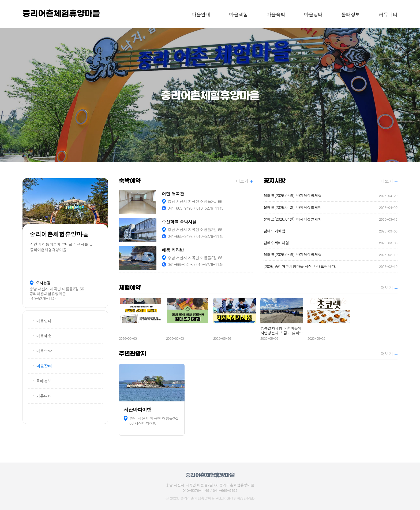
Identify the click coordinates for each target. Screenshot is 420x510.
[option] (210, 95)
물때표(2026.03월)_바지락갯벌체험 (331, 255)
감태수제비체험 (331, 243)
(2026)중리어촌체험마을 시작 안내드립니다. (331, 266)
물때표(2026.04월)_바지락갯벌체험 (331, 219)
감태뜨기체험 (331, 231)
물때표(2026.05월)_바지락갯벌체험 (331, 207)
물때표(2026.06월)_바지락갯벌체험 (331, 196)
